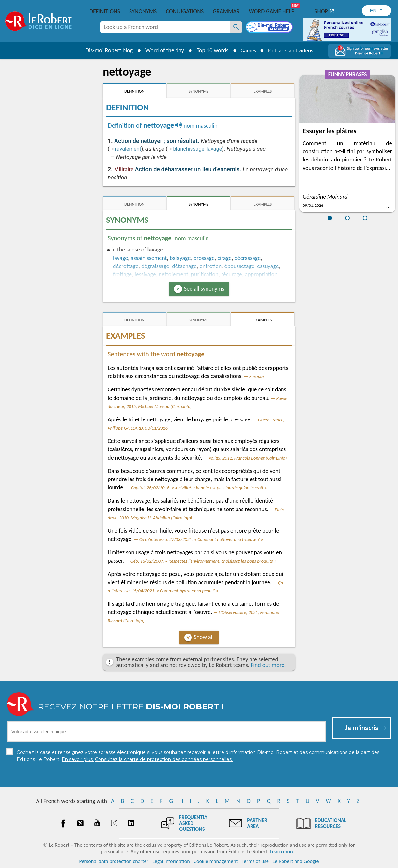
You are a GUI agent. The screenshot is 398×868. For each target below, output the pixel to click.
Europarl (257, 376)
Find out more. (268, 665)
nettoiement (173, 274)
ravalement (128, 149)
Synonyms (143, 11)
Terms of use (255, 861)
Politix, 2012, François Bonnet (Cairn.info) (248, 458)
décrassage (248, 258)
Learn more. (283, 852)
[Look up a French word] (236, 27)
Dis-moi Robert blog (106, 50)
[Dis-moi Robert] (270, 28)
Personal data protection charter (114, 861)
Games (247, 50)
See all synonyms (204, 289)
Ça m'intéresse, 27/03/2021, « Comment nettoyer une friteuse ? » (201, 539)
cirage (224, 258)
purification (205, 274)
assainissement (149, 258)
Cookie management (216, 861)
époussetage (239, 266)
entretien (211, 266)
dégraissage (155, 266)
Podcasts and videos (291, 50)
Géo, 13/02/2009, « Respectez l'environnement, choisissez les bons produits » (204, 561)
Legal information (171, 861)
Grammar (226, 11)
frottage (122, 274)
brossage (204, 258)
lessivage (145, 274)
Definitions (105, 11)
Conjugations (185, 11)
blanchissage (189, 149)
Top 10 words (210, 50)
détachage (184, 266)
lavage (214, 149)
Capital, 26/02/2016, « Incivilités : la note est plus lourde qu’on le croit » (199, 488)
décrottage (126, 266)
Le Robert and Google (296, 861)
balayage (180, 258)
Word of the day (162, 50)
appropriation (261, 274)
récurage (232, 274)
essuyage (268, 266)
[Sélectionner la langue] (376, 11)
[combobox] (165, 27)
